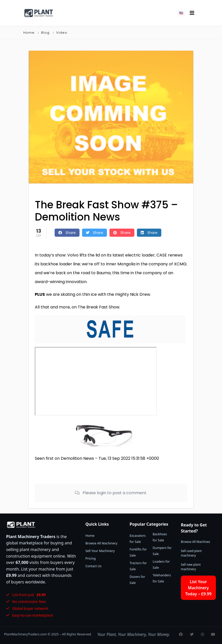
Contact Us (93, 566)
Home (29, 33)
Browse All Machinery (101, 543)
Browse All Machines (195, 542)
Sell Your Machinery (100, 551)
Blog (45, 33)
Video (62, 33)
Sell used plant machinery (191, 553)
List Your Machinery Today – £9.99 (198, 588)
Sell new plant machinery (191, 567)
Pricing (91, 558)
